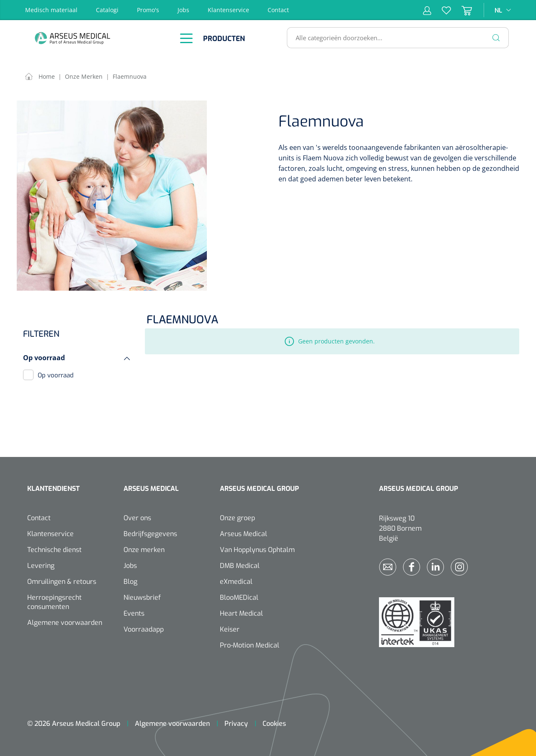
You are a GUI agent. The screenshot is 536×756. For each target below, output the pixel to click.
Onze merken (144, 550)
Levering (41, 566)
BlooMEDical (239, 597)
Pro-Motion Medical (250, 645)
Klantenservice (228, 10)
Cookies (274, 724)
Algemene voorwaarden (65, 623)
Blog (130, 582)
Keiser (230, 629)
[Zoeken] (496, 38)
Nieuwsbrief (142, 597)
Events (134, 613)
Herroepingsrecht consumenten (54, 602)
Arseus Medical (244, 534)
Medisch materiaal (51, 10)
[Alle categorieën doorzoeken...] (394, 38)
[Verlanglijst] (441, 10)
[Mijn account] (427, 10)
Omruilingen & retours (62, 582)
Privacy (236, 724)
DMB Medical (240, 566)
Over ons (137, 518)
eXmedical (236, 582)
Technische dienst (54, 550)
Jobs (183, 10)
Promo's (148, 10)
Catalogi (107, 10)
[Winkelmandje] (461, 10)
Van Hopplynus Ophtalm (257, 550)
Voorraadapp (144, 629)
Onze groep (237, 518)
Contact (278, 10)
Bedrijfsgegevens (150, 534)
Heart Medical (241, 613)
